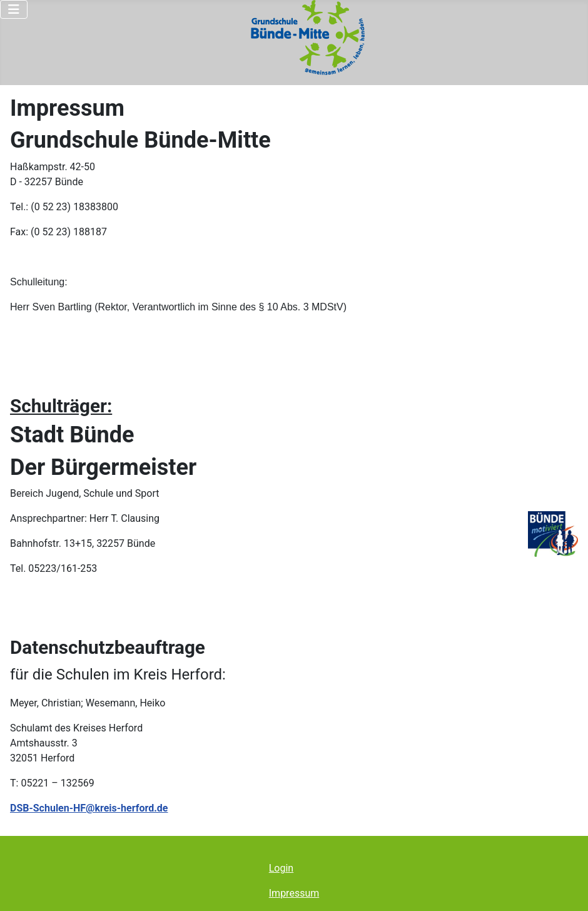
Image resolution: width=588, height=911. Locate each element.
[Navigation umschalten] (14, 9)
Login (281, 868)
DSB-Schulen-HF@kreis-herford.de (89, 808)
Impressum (294, 893)
